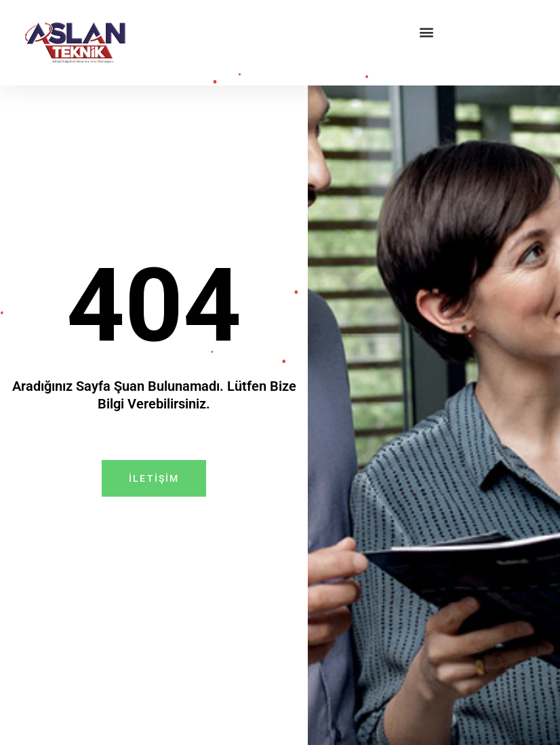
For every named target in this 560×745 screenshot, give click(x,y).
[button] (427, 32)
